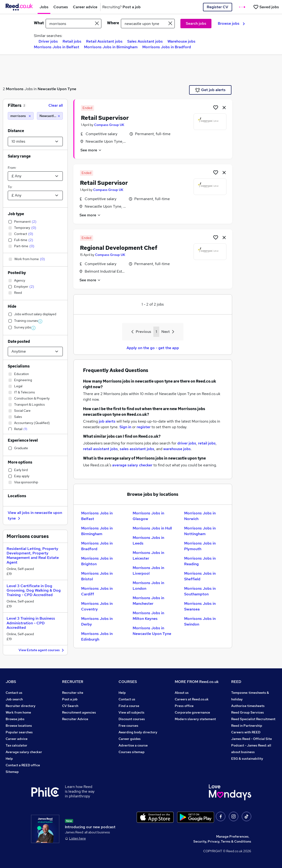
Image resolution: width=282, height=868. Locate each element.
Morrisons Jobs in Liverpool (148, 571)
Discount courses (132, 719)
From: (12, 168)
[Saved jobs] (266, 7)
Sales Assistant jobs (145, 41)
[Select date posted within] (35, 351)
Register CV (217, 7)
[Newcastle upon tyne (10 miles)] (50, 116)
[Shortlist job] (216, 107)
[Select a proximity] (35, 141)
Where (113, 23)
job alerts (107, 421)
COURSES (128, 682)
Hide (12, 306)
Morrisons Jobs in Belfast (57, 47)
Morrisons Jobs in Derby (97, 621)
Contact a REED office (23, 765)
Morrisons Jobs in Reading (200, 561)
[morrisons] (21, 116)
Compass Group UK (109, 125)
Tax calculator (16, 745)
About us (182, 693)
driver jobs (187, 443)
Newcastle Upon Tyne (57, 89)
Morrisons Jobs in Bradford (167, 47)
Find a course (129, 706)
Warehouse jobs (181, 41)
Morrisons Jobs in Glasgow (148, 516)
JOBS (11, 682)
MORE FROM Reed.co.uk (197, 682)
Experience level (23, 440)
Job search (14, 699)
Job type (16, 214)
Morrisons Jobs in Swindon (200, 621)
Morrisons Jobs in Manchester (148, 601)
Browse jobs (231, 23)
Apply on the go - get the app (153, 348)
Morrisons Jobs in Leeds (148, 540)
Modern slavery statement (195, 719)
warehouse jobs (177, 449)
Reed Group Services (248, 712)
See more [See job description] (91, 150)
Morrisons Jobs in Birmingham (111, 47)
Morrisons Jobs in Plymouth (200, 546)
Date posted (19, 341)
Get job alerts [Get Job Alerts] (210, 90)
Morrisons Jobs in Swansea (200, 606)
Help (9, 759)
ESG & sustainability (247, 759)
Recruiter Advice (75, 719)
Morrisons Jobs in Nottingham (200, 531)
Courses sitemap (132, 752)
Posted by (17, 273)
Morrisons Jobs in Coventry (97, 606)
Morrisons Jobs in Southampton (200, 591)
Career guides (130, 739)
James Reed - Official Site (252, 739)
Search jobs (196, 23)
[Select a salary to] (35, 195)
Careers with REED (246, 732)
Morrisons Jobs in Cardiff (97, 591)
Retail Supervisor (105, 118)
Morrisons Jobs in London (148, 586)
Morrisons (15, 89)
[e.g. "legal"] (74, 24)
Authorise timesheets (248, 706)
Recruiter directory (21, 706)
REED (236, 682)
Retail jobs (72, 41)
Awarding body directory (138, 732)
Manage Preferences (232, 836)
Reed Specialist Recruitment (253, 719)
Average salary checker (24, 752)
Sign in (125, 427)
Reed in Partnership (247, 726)
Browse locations (19, 726)
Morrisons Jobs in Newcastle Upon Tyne (152, 631)
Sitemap (12, 772)
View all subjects (131, 712)
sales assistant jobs (137, 449)
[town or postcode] (148, 24)
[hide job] (224, 107)
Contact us (14, 693)
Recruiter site (73, 693)
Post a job (70, 699)
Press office (184, 706)
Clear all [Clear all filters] (56, 105)
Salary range (19, 156)
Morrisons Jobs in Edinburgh (97, 636)
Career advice (17, 739)
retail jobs (207, 443)
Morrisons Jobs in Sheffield (200, 576)
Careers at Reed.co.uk (192, 699)
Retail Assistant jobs (104, 41)
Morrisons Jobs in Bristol (97, 576)
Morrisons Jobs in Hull (152, 528)
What (39, 23)
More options (20, 462)
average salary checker (132, 465)
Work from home (18, 712)
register (144, 427)
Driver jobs (48, 41)
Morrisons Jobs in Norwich (200, 516)
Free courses (128, 726)
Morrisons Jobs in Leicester (148, 555)
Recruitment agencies (79, 712)
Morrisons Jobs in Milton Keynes (148, 616)
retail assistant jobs (100, 449)
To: (10, 187)
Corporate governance (192, 712)
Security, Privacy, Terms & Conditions (222, 841)
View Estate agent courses (42, 650)
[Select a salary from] (35, 176)
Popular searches (19, 732)
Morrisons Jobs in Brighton (97, 561)
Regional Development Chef (119, 248)
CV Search (70, 706)
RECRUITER (73, 682)
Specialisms (19, 366)
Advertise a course (133, 745)
